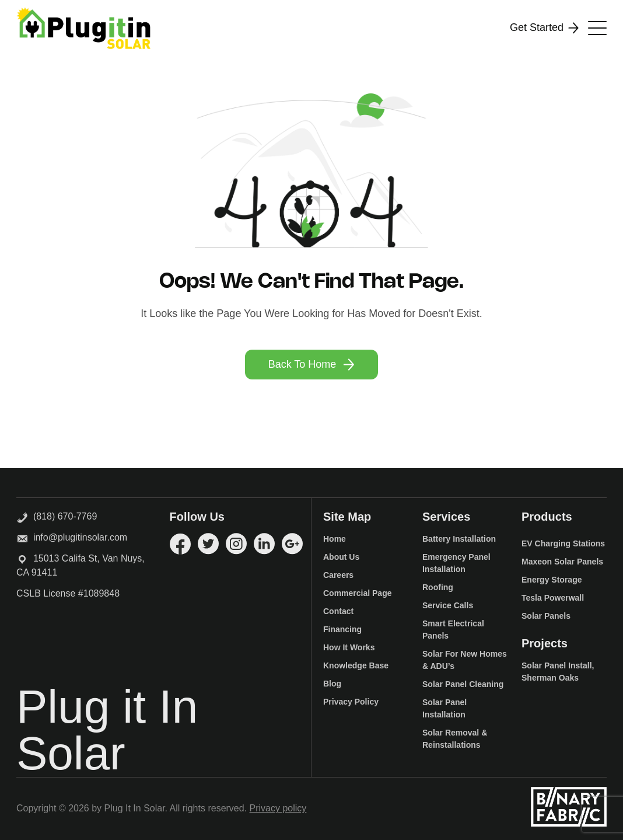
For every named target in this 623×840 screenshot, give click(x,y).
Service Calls (448, 605)
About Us (341, 557)
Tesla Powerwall (553, 598)
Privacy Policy (351, 702)
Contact (338, 611)
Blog (332, 684)
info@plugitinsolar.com (80, 537)
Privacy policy (278, 808)
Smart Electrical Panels (453, 630)
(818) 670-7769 (57, 515)
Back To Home (312, 365)
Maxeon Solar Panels (562, 562)
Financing (342, 629)
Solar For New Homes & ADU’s (465, 660)
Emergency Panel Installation (456, 563)
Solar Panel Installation (444, 708)
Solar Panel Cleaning (463, 684)
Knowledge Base (356, 665)
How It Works (349, 647)
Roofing (438, 587)
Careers (338, 575)
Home (335, 539)
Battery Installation (459, 539)
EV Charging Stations (563, 543)
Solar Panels (546, 616)
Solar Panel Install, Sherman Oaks (558, 672)
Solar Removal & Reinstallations (455, 739)
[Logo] (83, 28)
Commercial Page (358, 593)
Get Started (544, 28)
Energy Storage (552, 580)
